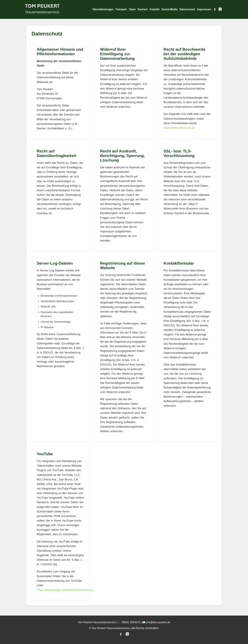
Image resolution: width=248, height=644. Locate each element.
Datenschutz (187, 9)
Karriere (143, 9)
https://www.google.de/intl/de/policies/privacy (65, 590)
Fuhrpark (121, 9)
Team (132, 9)
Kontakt (155, 9)
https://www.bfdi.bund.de (179, 128)
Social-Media (170, 9)
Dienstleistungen (103, 9)
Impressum (204, 9)
